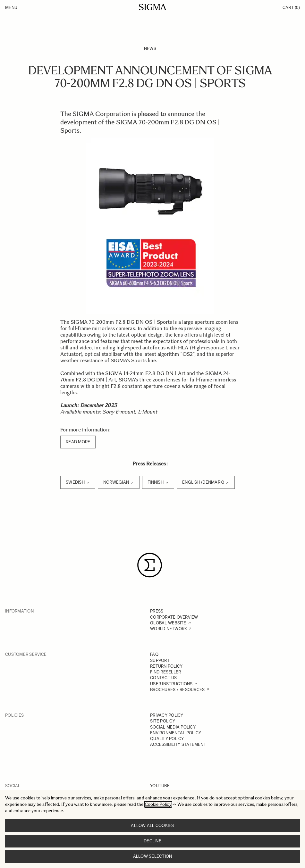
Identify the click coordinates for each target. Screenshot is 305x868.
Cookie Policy (158, 804)
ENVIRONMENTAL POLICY (176, 733)
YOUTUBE (160, 786)
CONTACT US (164, 678)
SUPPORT (160, 660)
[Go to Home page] (152, 7)
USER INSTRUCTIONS (171, 684)
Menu (11, 8)
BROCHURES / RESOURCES (177, 690)
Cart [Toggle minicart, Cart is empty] (291, 8)
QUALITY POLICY (167, 739)
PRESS (157, 611)
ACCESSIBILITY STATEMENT (178, 744)
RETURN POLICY (166, 666)
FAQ (154, 654)
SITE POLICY (163, 721)
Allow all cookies (152, 826)
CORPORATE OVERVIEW (174, 617)
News (150, 49)
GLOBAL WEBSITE (168, 623)
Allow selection (153, 856)
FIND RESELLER (165, 672)
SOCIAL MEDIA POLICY (173, 727)
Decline (152, 841)
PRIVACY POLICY (167, 715)
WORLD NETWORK (169, 629)
